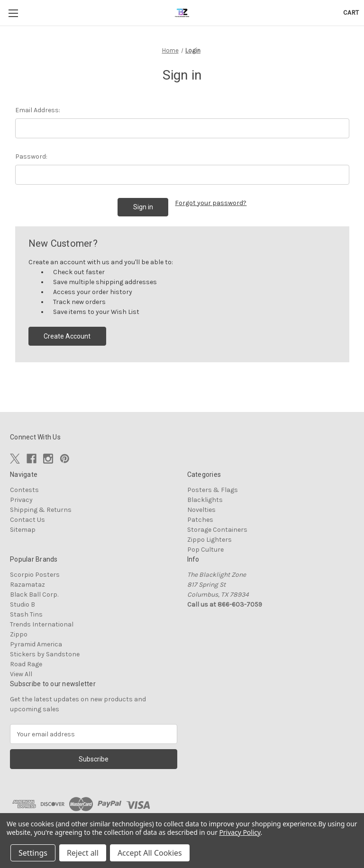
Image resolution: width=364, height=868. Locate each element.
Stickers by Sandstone (45, 654)
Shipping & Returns (41, 510)
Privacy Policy (240, 832)
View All (21, 674)
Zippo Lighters (209, 540)
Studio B (23, 604)
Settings (33, 853)
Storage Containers (217, 530)
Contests (24, 490)
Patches (200, 520)
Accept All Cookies (150, 853)
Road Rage (26, 664)
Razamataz (27, 585)
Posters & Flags (213, 490)
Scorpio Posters (35, 575)
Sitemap (23, 530)
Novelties (201, 510)
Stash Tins (26, 614)
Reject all (83, 853)
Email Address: (38, 110)
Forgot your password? (211, 203)
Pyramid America (36, 644)
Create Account (67, 336)
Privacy (21, 500)
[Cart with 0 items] (351, 13)
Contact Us (27, 520)
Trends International (42, 624)
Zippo (19, 634)
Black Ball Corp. (34, 595)
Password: (31, 157)
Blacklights (205, 500)
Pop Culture (205, 550)
